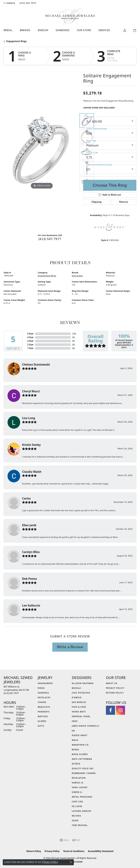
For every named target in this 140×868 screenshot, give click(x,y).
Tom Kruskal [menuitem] (80, 825)
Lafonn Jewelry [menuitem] (82, 811)
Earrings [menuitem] (43, 693)
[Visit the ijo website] (76, 840)
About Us (112, 683)
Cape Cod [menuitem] (77, 802)
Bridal (8, 30)
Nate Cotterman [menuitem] (82, 759)
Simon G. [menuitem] (77, 792)
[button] (9, 3)
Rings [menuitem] (41, 688)
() (74, 334)
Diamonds (63, 30)
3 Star (30, 341)
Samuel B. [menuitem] (78, 783)
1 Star (30, 348)
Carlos (26, 498)
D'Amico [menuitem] (77, 697)
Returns (124, 202)
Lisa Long (29, 418)
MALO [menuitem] (75, 740)
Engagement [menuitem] (45, 683)
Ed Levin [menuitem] (77, 806)
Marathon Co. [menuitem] (81, 745)
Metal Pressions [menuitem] (82, 797)
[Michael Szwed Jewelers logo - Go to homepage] (70, 17)
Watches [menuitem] (43, 716)
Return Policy (115, 693)
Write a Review (70, 647)
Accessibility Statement (101, 851)
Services (104, 30)
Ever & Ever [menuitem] (79, 707)
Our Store (84, 30)
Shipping (97, 202)
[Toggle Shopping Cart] (135, 31)
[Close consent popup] (71, 862)
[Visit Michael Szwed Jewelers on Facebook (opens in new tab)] (110, 710)
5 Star (30, 334)
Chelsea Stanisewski (36, 364)
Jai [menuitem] (73, 731)
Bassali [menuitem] (76, 688)
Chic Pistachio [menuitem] (81, 693)
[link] (28, 3)
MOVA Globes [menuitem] (80, 754)
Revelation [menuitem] (79, 778)
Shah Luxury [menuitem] (80, 787)
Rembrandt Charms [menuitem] (84, 773)
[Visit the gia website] (64, 840)
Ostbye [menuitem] (76, 764)
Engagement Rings (16, 41)
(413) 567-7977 (50, 239)
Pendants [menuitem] (44, 712)
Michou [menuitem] (77, 816)
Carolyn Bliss (31, 552)
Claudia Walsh (32, 472)
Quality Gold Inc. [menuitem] (83, 768)
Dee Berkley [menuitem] (79, 702)
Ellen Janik (29, 525)
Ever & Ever (77, 276)
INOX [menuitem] (75, 721)
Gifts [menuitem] (41, 726)
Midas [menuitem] (75, 750)
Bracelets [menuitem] (44, 707)
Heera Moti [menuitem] (79, 712)
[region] (42, 152)
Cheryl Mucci (31, 391)
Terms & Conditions (74, 851)
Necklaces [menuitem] (44, 697)
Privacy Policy (115, 688)
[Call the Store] (11, 693)
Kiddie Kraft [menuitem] (80, 735)
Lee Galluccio (31, 605)
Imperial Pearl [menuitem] (81, 716)
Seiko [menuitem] (75, 821)
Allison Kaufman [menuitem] (83, 683)
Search (22, 59)
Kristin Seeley (31, 445)
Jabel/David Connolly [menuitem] (86, 726)
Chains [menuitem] (42, 702)
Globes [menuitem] (42, 721)
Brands (25, 30)
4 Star (30, 337)
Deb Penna (29, 579)
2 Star (30, 345)
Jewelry (43, 30)
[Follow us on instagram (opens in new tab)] (120, 710)
